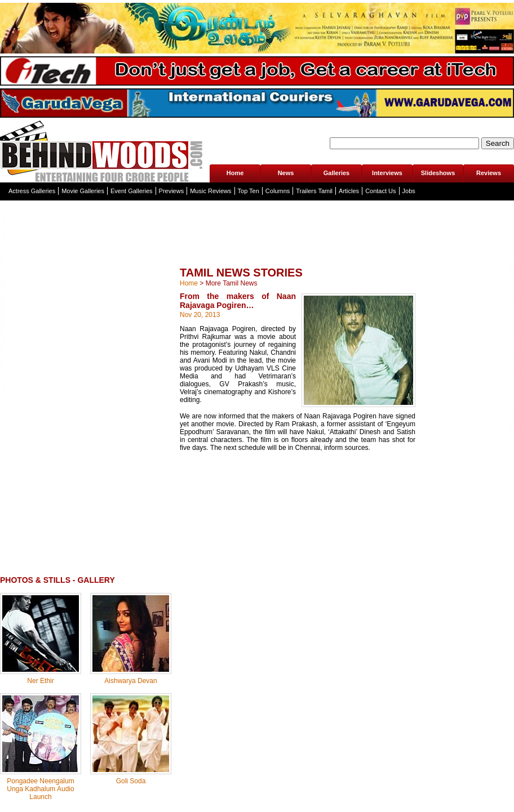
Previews (172, 191)
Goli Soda (131, 781)
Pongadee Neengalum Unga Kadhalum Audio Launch (40, 789)
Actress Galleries (32, 191)
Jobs (409, 191)
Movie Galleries (83, 191)
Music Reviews (211, 191)
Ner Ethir (40, 681)
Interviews (387, 173)
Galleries (336, 173)
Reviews (489, 173)
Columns (278, 191)
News (286, 173)
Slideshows (438, 173)
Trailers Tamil (314, 191)
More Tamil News (232, 283)
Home (235, 173)
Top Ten (249, 191)
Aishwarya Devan (130, 681)
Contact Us (380, 191)
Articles (349, 191)
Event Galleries (132, 191)
